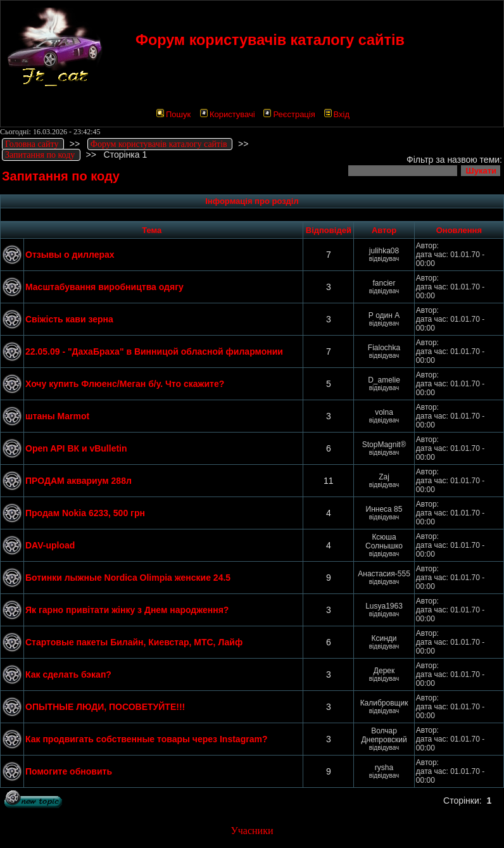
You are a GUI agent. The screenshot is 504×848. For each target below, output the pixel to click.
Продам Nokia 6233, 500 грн (85, 513)
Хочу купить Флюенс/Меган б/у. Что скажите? (125, 384)
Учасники (252, 831)
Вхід (337, 114)
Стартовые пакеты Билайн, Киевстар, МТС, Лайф (134, 642)
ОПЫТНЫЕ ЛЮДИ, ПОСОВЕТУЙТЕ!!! (105, 707)
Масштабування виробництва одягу (104, 287)
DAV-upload (50, 545)
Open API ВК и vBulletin (76, 448)
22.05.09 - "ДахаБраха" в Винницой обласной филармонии (154, 351)
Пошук (173, 114)
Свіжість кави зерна (69, 319)
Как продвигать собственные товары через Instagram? (146, 739)
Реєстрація (289, 114)
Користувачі (228, 114)
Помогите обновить (69, 771)
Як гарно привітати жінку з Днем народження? (127, 610)
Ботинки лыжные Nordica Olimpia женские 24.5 (128, 578)
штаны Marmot (57, 416)
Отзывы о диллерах (70, 255)
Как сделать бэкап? (68, 674)
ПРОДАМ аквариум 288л (79, 481)
